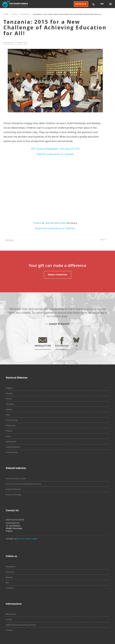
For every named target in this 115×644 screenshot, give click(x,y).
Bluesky (9, 577)
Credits (9, 619)
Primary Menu (111, 4)
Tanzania (25, 14)
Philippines (11, 425)
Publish (37, 223)
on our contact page (27, 539)
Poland (9, 431)
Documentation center (16, 478)
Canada (9, 393)
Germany (10, 404)
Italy (8, 415)
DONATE (81, 4)
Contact (9, 630)
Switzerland (11, 442)
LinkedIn (10, 588)
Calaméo (49, 223)
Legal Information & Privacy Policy (21, 625)
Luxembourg (12, 420)
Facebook (10, 572)
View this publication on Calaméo (55, 154)
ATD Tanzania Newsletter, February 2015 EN (55, 149)
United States (12, 452)
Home (6, 14)
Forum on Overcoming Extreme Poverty (23, 484)
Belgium (9, 388)
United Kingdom (13, 447)
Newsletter (11, 567)
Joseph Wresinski (13, 489)
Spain (8, 436)
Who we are (11, 614)
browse (62, 223)
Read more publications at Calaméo (55, 228)
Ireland (9, 409)
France (9, 399)
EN (102, 4)
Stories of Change (14, 495)
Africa (15, 14)
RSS (7, 583)
